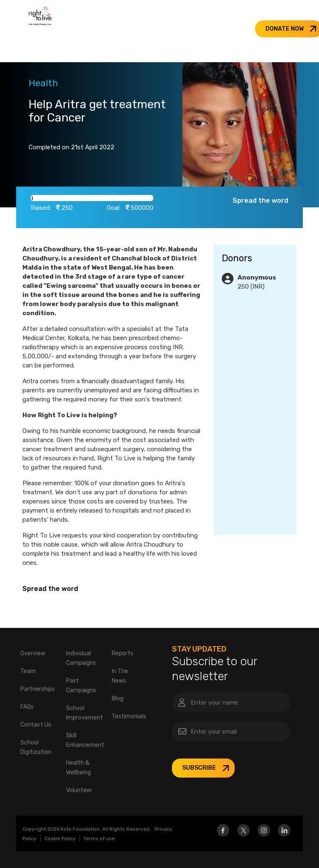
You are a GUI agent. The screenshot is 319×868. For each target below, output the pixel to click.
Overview (33, 653)
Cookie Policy (60, 839)
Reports (123, 653)
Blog (118, 699)
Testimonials (129, 716)
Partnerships (38, 689)
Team (28, 671)
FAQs (27, 707)
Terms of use (99, 839)
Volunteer (79, 790)
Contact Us (36, 725)
